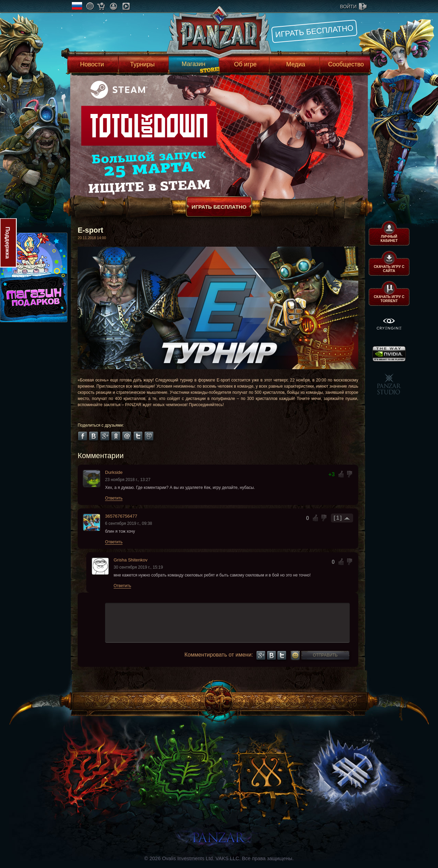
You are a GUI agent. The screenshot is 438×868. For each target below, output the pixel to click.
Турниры (142, 64)
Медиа (295, 64)
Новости (92, 64)
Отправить (325, 655)
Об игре (245, 64)
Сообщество (346, 64)
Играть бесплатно (314, 31)
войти (348, 7)
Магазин (194, 64)
